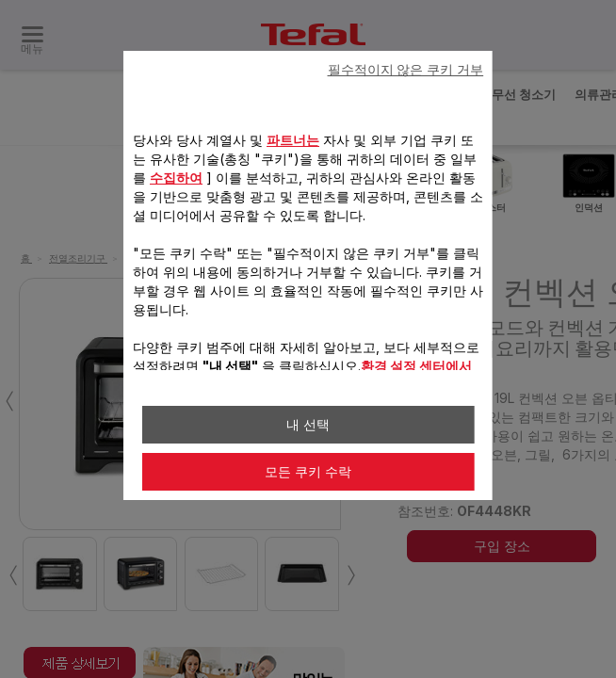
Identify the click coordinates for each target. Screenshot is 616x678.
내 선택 (308, 425)
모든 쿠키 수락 (308, 472)
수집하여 (176, 178)
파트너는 (293, 140)
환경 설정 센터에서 (416, 366)
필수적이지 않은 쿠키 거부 (406, 70)
